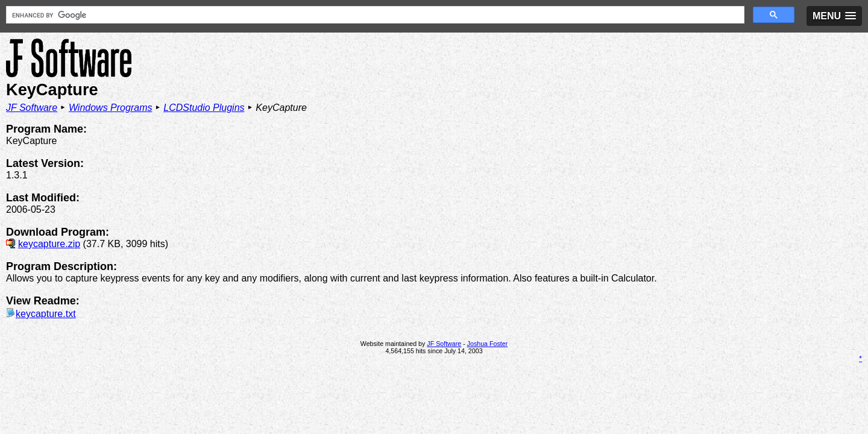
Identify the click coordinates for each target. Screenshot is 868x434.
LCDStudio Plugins (204, 78)
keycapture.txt (41, 284)
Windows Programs (111, 78)
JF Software (32, 78)
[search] (286, 15)
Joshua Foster (488, 314)
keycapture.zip (49, 214)
